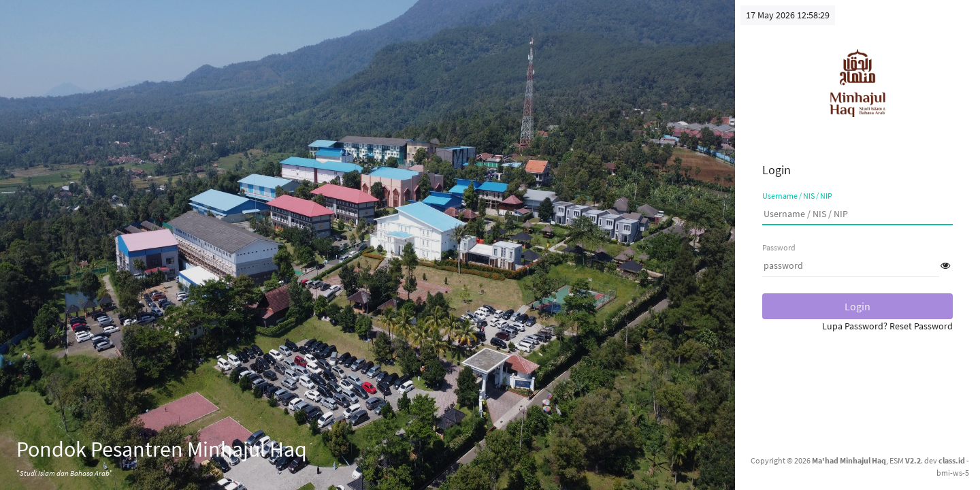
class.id (952, 460)
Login (857, 306)
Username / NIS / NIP (797, 196)
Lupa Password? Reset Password (887, 326)
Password (779, 247)
